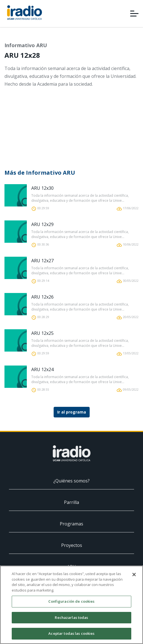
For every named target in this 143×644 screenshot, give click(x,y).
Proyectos (72, 545)
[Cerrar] (134, 575)
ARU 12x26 (42, 297)
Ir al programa (72, 412)
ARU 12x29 (42, 224)
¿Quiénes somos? (71, 481)
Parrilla (71, 502)
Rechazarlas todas (71, 617)
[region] (71, 605)
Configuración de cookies (71, 601)
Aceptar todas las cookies (71, 633)
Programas (71, 524)
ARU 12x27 (42, 261)
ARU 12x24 (42, 369)
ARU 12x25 (42, 333)
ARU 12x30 (42, 188)
